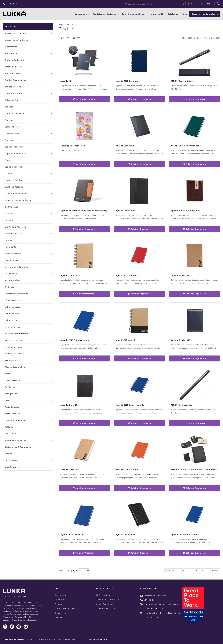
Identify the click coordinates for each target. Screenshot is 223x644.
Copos (28, 160)
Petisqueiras (28, 394)
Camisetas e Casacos (105, 608)
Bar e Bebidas (28, 53)
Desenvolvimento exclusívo (205, 14)
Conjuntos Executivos (28, 147)
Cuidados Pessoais (28, 187)
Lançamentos (82, 14)
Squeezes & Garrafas (28, 440)
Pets (28, 400)
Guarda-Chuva (28, 260)
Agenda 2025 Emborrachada (185, 146)
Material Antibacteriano (28, 334)
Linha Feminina (28, 314)
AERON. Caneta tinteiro (182, 81)
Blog (185, 14)
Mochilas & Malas (28, 340)
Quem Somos (61, 595)
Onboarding (61, 613)
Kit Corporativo (103, 595)
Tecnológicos (28, 460)
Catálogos (173, 14)
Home (61, 24)
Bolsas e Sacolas (28, 67)
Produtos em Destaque (105, 14)
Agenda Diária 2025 (125, 146)
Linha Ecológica (28, 307)
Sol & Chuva (28, 434)
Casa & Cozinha (28, 133)
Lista (77, 38)
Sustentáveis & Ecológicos (28, 447)
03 (196, 571)
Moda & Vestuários (28, 354)
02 (190, 571)
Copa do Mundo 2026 (28, 153)
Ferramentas (28, 247)
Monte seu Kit (156, 14)
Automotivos (28, 47)
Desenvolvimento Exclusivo (28, 200)
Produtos (69, 24)
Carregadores (28, 127)
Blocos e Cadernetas (28, 60)
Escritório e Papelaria (28, 227)
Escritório (28, 220)
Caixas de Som (28, 100)
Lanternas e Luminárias (28, 294)
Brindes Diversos (28, 87)
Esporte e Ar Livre (28, 233)
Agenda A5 (66, 81)
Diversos (28, 213)
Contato (59, 617)
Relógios (28, 427)
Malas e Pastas (28, 327)
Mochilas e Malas (28, 347)
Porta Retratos (28, 414)
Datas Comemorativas (133, 14)
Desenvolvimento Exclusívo (68, 608)
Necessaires (28, 360)
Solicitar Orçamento (84, 99)
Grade (65, 38)
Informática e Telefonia (28, 267)
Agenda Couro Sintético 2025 (185, 211)
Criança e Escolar (28, 180)
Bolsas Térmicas (28, 73)
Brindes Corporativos (28, 80)
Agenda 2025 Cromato (127, 81)
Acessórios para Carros (28, 40)
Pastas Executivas (28, 380)
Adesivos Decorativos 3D (73, 146)
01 (184, 571)
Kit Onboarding (28, 280)
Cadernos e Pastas (28, 93)
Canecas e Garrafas (28, 113)
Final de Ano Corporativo (107, 600)
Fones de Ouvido (28, 254)
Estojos (28, 240)
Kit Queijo (28, 287)
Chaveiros (28, 140)
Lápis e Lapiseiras (28, 300)
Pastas (28, 374)
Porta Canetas (28, 407)
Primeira (170, 571)
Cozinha (28, 173)
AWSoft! (103, 639)
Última (215, 571)
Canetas (28, 120)
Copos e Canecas (28, 167)
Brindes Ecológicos (104, 604)
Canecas (28, 107)
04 (202, 571)
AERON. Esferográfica (182, 405)
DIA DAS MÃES (28, 207)
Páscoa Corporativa (28, 367)
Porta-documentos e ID (28, 420)
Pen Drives (28, 387)
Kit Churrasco (28, 274)
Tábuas (28, 454)
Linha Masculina (28, 320)
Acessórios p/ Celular (28, 33)
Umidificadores (28, 467)
